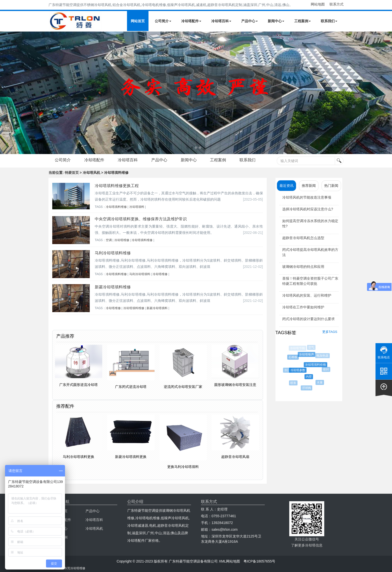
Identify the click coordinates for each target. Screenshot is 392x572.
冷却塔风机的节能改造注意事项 (307, 197)
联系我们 (329, 21)
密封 (327, 369)
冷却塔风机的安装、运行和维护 (307, 295)
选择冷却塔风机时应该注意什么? (308, 209)
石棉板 (294, 357)
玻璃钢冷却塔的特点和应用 (303, 267)
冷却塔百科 (221, 21)
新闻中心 (276, 21)
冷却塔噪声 (308, 354)
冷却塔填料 (137, 207)
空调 (109, 240)
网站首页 (138, 21)
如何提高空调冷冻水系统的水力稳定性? (310, 223)
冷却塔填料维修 (116, 207)
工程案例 (302, 21)
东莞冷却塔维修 (75, 568)
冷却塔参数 (299, 370)
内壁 (310, 377)
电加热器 (323, 356)
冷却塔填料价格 (317, 365)
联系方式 (336, 4)
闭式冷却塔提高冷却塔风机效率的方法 (310, 252)
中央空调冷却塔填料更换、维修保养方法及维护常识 (141, 219)
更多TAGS (330, 332)
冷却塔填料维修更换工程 (117, 186)
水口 (288, 370)
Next (5, 93)
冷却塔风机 (94, 528)
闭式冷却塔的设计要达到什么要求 (308, 319)
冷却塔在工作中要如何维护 (303, 307)
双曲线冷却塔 (287, 358)
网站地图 (318, 4)
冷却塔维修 (122, 240)
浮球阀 (307, 388)
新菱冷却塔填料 (157, 308)
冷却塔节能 (298, 348)
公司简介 (163, 21)
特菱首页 (72, 173)
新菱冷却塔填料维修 (113, 287)
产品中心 (249, 21)
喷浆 (294, 383)
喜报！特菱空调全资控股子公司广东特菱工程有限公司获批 (310, 281)
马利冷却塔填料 (140, 274)
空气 (312, 347)
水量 (321, 382)
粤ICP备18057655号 (259, 561)
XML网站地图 (229, 561)
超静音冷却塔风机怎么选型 (303, 238)
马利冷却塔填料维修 (113, 253)
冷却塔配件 (191, 21)
